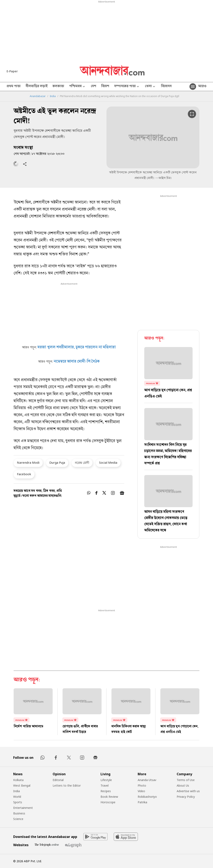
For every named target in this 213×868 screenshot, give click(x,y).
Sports (18, 802)
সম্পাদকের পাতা (127, 87)
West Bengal (22, 785)
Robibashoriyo (147, 797)
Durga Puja (57, 462)
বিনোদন (166, 87)
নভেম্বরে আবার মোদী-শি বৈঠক (77, 362)
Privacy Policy (186, 797)
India (53, 96)
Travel (105, 785)
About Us (183, 785)
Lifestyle (106, 780)
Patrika (142, 802)
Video (141, 791)
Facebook (24, 474)
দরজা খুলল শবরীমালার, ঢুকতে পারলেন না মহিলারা (77, 347)
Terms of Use (186, 780)
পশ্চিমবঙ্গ (78, 87)
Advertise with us (188, 791)
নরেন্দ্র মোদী (82, 463)
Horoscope (108, 802)
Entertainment (23, 808)
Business (19, 813)
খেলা (150, 87)
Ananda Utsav (147, 780)
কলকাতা (58, 87)
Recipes (106, 791)
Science (18, 819)
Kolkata (18, 780)
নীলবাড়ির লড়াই (37, 87)
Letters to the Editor (67, 785)
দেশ (93, 87)
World (17, 797)
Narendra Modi (28, 462)
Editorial (58, 780)
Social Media (108, 462)
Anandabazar (38, 96)
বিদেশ (105, 87)
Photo (142, 785)
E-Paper (12, 71)
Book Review (109, 797)
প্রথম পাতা (14, 87)
